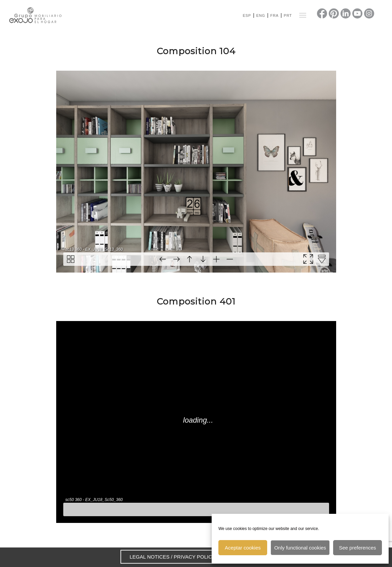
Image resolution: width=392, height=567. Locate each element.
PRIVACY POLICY (194, 557)
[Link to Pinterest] (334, 13)
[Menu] (303, 15)
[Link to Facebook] (322, 13)
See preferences (358, 548)
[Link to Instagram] (369, 13)
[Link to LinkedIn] (346, 13)
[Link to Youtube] (357, 13)
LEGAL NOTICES (150, 557)
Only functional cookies (300, 548)
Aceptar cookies (243, 548)
